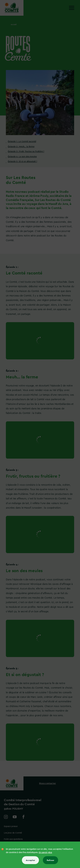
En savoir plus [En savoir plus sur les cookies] (45, 852)
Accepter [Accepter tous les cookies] (30, 860)
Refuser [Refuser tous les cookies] (50, 860)
